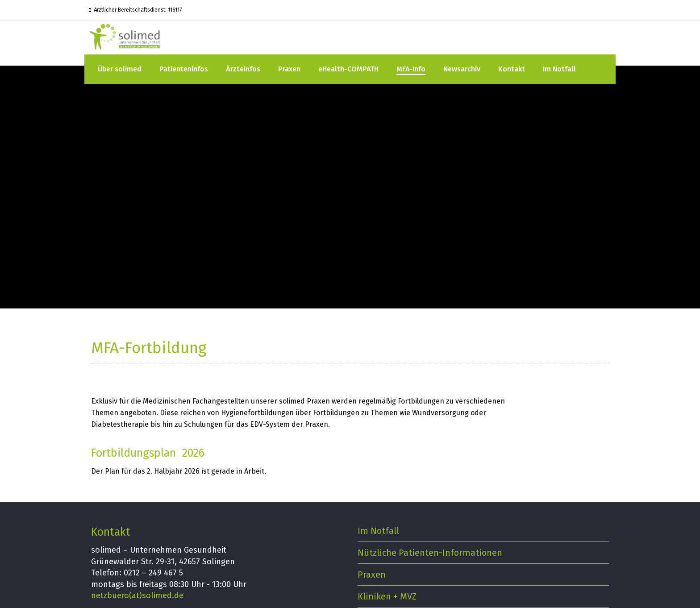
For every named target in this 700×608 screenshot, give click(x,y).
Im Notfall (559, 69)
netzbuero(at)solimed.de (137, 596)
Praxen (289, 69)
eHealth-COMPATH (348, 69)
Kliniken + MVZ (387, 596)
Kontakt (512, 69)
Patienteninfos (184, 69)
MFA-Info (411, 69)
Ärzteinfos (243, 69)
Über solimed (120, 69)
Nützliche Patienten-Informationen (430, 553)
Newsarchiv (462, 69)
